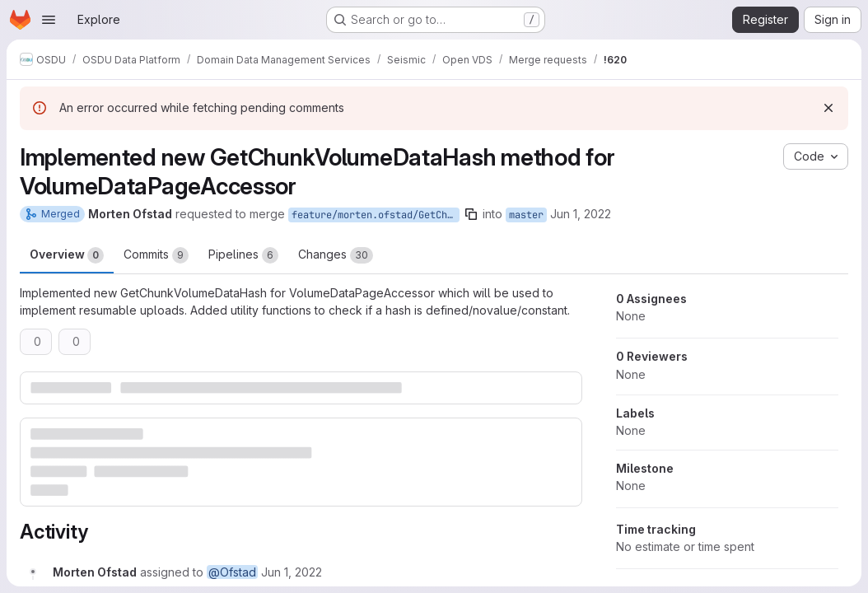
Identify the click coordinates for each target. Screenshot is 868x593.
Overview (67, 255)
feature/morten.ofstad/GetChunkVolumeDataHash (376, 215)
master (526, 215)
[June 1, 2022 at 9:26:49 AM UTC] (292, 572)
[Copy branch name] (471, 214)
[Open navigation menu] (49, 20)
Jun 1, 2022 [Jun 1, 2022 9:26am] (581, 214)
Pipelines (243, 255)
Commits (156, 255)
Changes (336, 255)
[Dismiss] (828, 108)
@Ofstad (232, 572)
